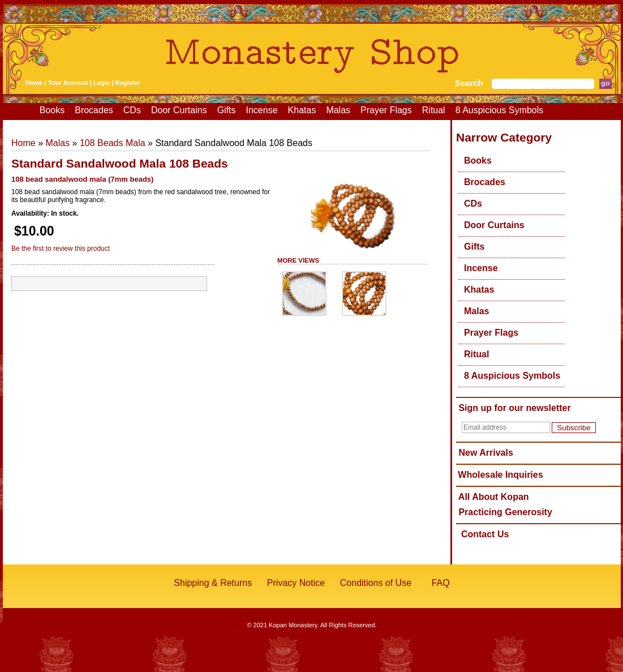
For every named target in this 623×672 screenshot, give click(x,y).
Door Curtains (179, 110)
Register (128, 83)
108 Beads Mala (113, 143)
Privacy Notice (296, 583)
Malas (338, 110)
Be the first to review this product (61, 249)
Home (34, 83)
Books (52, 110)
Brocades (94, 110)
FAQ (441, 583)
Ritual (434, 110)
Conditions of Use (376, 583)
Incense (262, 110)
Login (102, 83)
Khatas (302, 110)
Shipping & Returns (213, 583)
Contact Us (485, 534)
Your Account (68, 83)
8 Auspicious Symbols (500, 110)
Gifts (227, 110)
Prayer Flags (386, 110)
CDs (132, 110)
